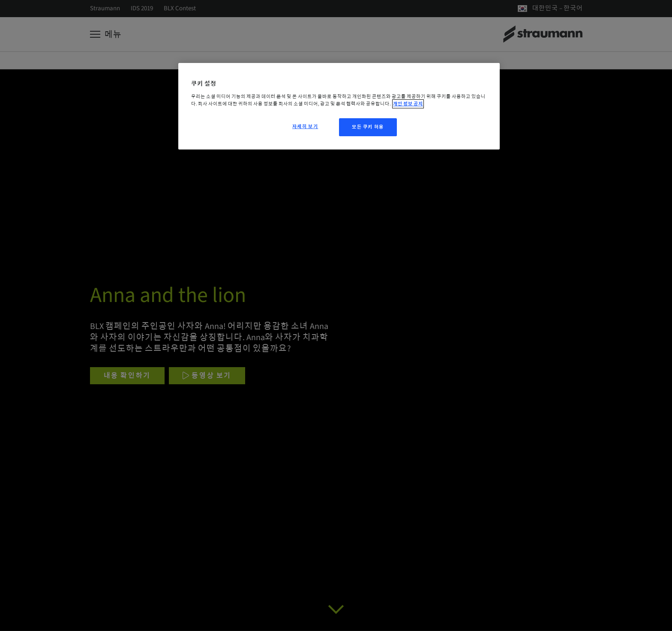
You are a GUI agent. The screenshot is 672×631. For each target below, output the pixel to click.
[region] (339, 106)
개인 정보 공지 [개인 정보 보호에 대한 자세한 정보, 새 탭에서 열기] (408, 104)
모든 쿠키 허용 (368, 127)
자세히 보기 (305, 127)
